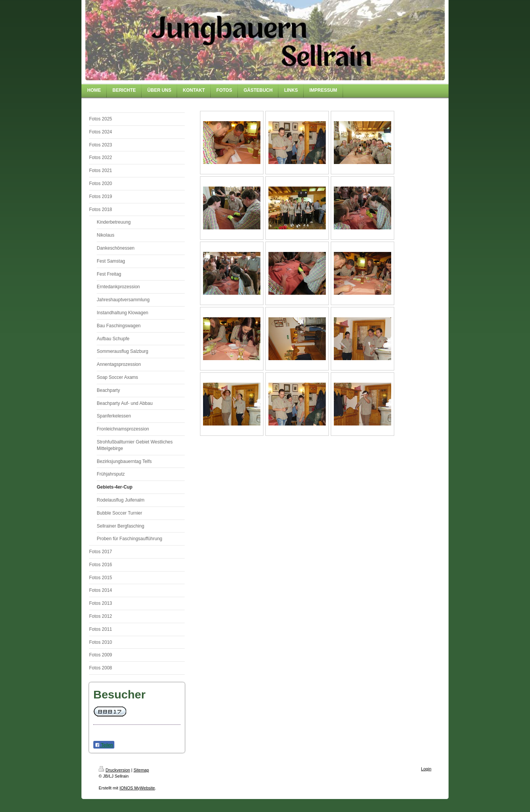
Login (426, 769)
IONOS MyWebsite (137, 788)
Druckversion (114, 770)
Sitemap (141, 770)
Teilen (104, 745)
